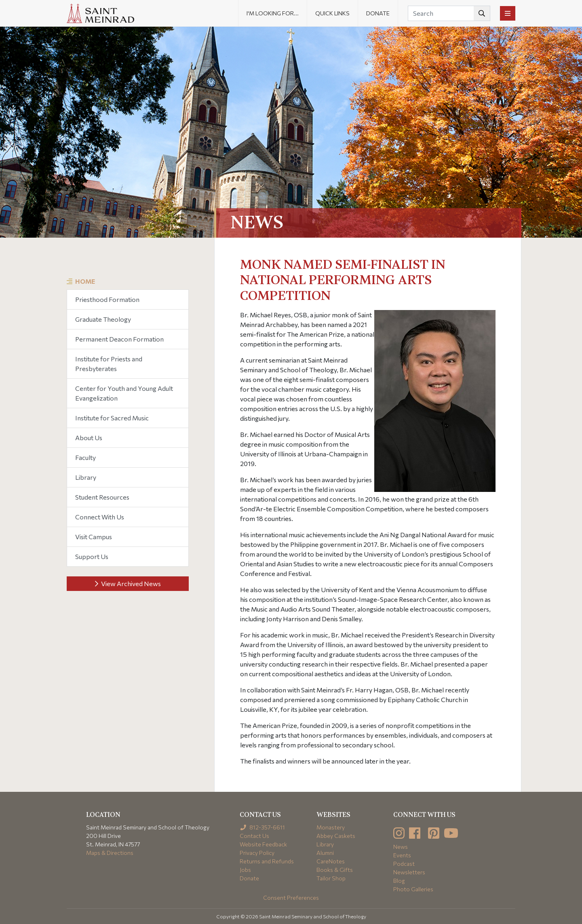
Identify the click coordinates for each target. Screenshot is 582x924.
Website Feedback (263, 844)
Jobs (245, 870)
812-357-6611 (263, 827)
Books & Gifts (335, 870)
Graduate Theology (103, 319)
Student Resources (102, 497)
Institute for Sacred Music (112, 418)
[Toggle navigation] (508, 13)
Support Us (92, 556)
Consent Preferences (291, 898)
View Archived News (128, 583)
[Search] (449, 13)
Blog (399, 881)
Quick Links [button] (332, 13)
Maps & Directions (110, 853)
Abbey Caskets (336, 836)
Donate (378, 13)
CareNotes (331, 861)
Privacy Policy (257, 853)
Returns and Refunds (267, 861)
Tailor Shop (331, 878)
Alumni (325, 853)
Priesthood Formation (107, 299)
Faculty (85, 457)
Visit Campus (94, 537)
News (401, 847)
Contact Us (254, 836)
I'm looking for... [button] (273, 13)
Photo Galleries (413, 889)
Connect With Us (100, 517)
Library (86, 477)
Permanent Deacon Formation (119, 339)
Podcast (404, 864)
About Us (89, 438)
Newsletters (409, 872)
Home (85, 281)
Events (402, 855)
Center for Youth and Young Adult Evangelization (124, 393)
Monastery (331, 827)
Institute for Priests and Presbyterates (109, 364)
